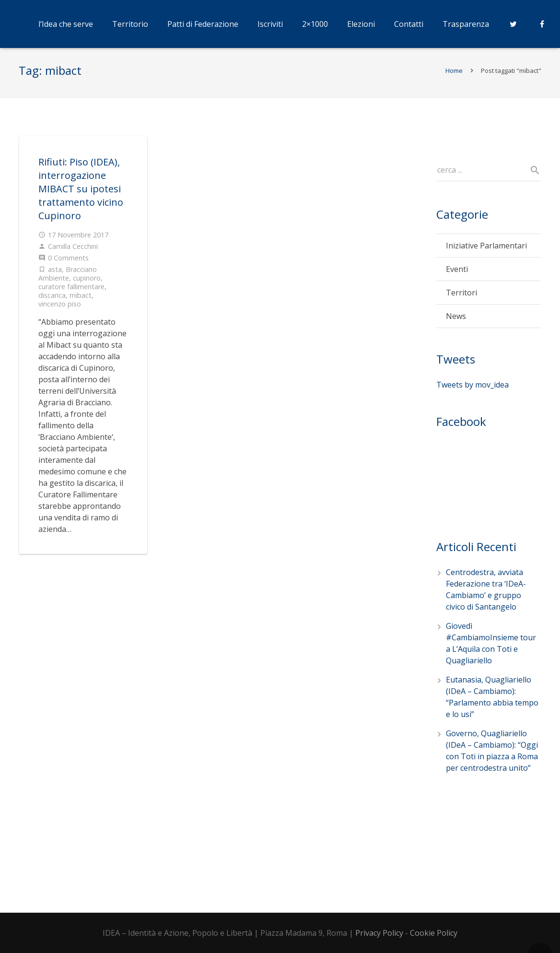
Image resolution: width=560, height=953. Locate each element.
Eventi (457, 274)
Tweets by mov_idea (472, 389)
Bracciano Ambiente (68, 278)
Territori (461, 298)
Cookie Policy (434, 933)
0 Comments (68, 263)
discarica (52, 300)
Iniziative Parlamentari (486, 251)
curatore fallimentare (71, 291)
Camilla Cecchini (73, 251)
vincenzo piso (60, 309)
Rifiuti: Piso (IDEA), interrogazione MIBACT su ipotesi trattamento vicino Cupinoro (81, 194)
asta (55, 274)
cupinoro (87, 283)
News (456, 321)
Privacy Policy (379, 933)
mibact (81, 300)
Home (454, 75)
